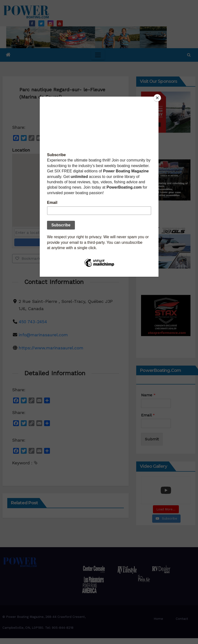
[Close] (157, 98)
